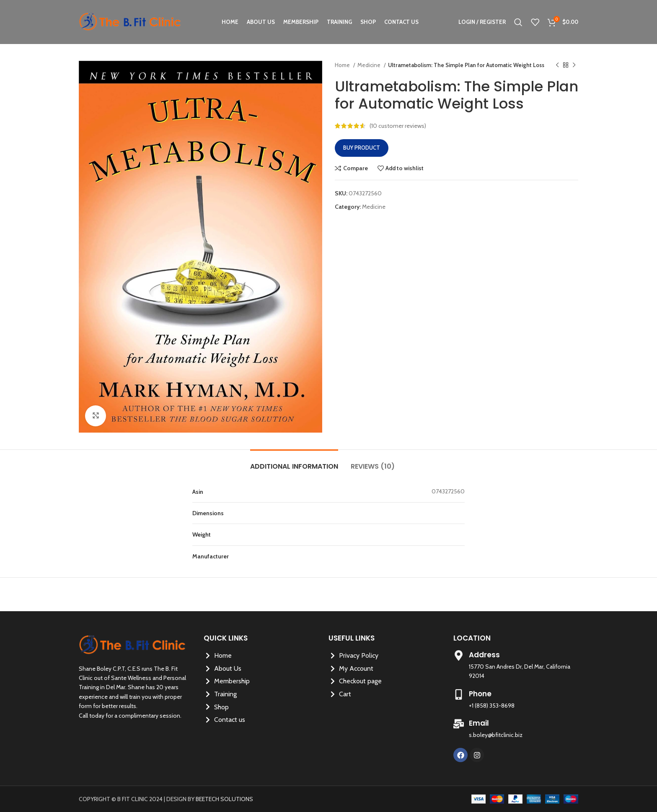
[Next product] (574, 65)
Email (479, 723)
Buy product (362, 148)
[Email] (459, 724)
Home (343, 65)
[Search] (518, 22)
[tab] (294, 462)
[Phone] (459, 694)
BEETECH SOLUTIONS (224, 799)
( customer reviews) (398, 126)
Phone (480, 694)
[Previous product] (557, 65)
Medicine (370, 65)
